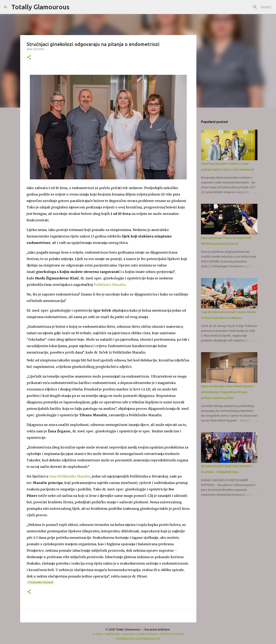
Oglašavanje (112, 634)
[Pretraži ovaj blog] (252, 7)
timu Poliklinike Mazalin (70, 476)
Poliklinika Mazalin (41, 582)
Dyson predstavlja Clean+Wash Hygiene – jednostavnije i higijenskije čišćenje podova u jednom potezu (228, 392)
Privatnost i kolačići (172, 634)
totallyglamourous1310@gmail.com (138, 639)
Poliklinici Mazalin (110, 285)
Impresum (129, 634)
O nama (97, 634)
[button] (29, 58)
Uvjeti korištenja (147, 634)
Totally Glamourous (40, 7)
